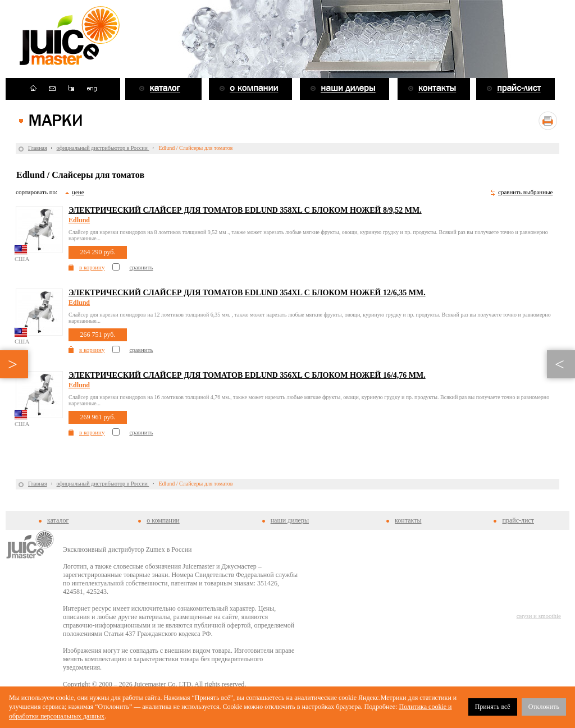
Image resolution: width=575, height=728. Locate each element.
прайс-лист (518, 520)
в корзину (92, 267)
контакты (408, 520)
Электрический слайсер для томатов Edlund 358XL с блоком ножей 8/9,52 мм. (245, 210)
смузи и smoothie (539, 616)
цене (78, 192)
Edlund (79, 220)
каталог (58, 520)
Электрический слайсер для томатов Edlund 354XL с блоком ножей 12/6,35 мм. (247, 293)
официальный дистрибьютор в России (103, 148)
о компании (163, 520)
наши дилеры (290, 520)
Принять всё (493, 707)
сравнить (141, 267)
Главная (38, 148)
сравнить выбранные (525, 192)
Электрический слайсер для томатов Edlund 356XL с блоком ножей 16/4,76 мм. (247, 375)
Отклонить (544, 707)
